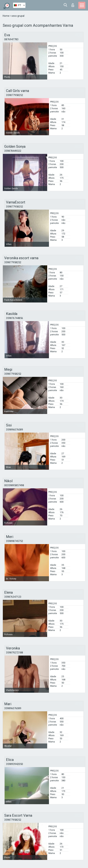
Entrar (73, 5)
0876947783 (11, 39)
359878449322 (13, 151)
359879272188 (14, 653)
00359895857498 (14, 485)
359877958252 (14, 95)
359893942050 (14, 764)
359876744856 (14, 318)
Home (6, 16)
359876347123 (13, 597)
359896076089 (14, 430)
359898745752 (14, 541)
